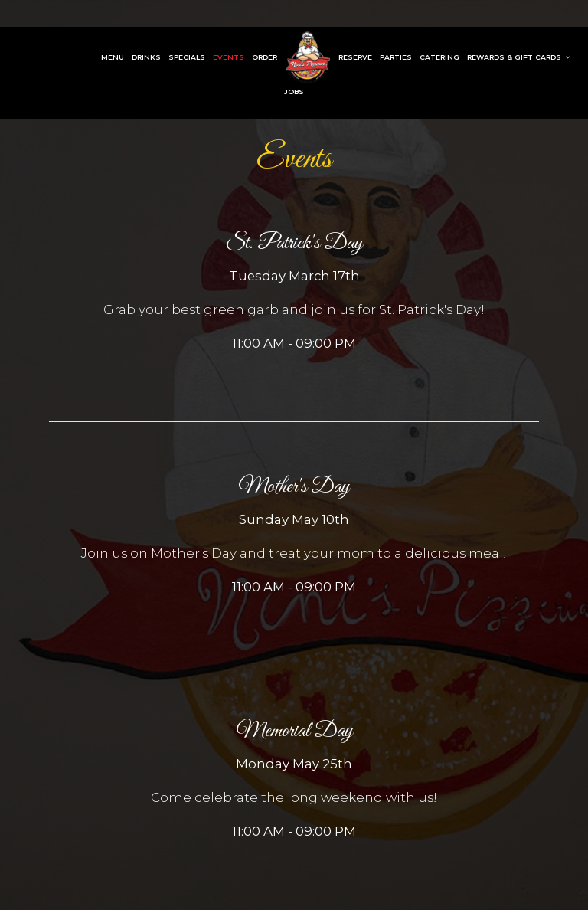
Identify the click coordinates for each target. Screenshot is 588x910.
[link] (308, 57)
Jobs (294, 92)
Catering (439, 57)
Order (265, 57)
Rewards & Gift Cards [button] (519, 57)
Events (229, 57)
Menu (113, 57)
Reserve (355, 57)
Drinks (146, 57)
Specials (187, 57)
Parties (396, 57)
